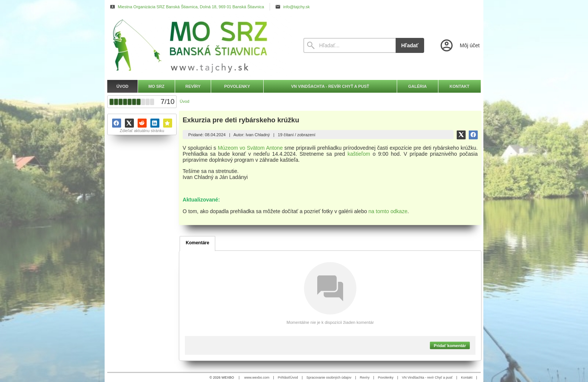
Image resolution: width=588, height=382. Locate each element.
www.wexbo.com (257, 377)
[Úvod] (198, 45)
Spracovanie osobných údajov (329, 377)
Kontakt (467, 377)
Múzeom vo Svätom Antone (250, 148)
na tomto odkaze (388, 211)
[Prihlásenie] (459, 45)
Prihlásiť (284, 377)
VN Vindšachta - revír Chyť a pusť (427, 377)
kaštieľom (359, 154)
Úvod (294, 377)
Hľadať (410, 45)
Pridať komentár (450, 345)
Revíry (364, 377)
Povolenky (386, 377)
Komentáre (197, 243)
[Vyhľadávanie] (349, 45)
